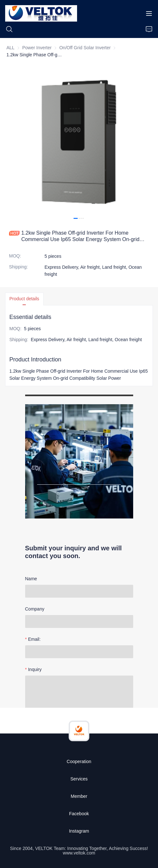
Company (35, 609)
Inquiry (35, 669)
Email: (34, 639)
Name (31, 579)
